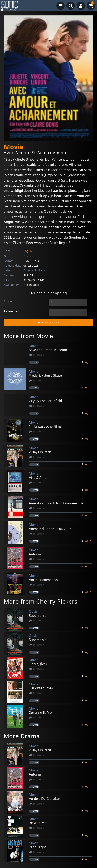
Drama (28, 256)
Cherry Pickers (35, 270)
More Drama (22, 736)
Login (28, 251)
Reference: (11, 311)
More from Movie (29, 336)
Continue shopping (49, 293)
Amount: (10, 301)
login (88, 362)
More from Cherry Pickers (41, 601)
